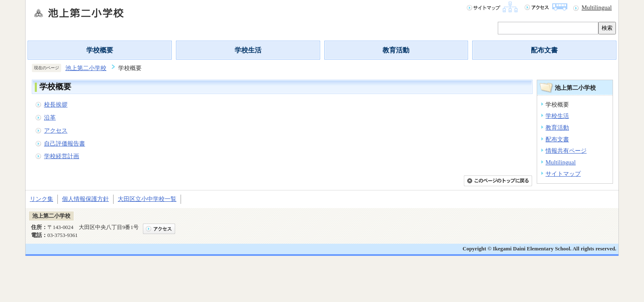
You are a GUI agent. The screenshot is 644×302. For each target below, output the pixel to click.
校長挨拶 (56, 104)
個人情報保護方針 (85, 199)
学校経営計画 (62, 156)
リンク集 (41, 199)
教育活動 (396, 50)
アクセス (56, 130)
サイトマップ (563, 174)
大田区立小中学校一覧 (147, 199)
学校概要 (100, 50)
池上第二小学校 (86, 68)
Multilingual (597, 8)
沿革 (50, 117)
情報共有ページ (566, 151)
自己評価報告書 (65, 143)
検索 (607, 28)
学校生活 (248, 50)
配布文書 (544, 50)
